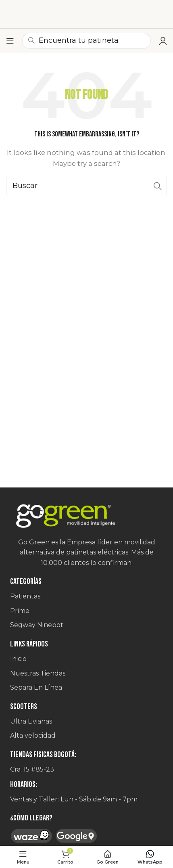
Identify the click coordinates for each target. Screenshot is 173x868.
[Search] (86, 186)
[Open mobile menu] (10, 41)
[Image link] (86, 516)
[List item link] (86, 596)
